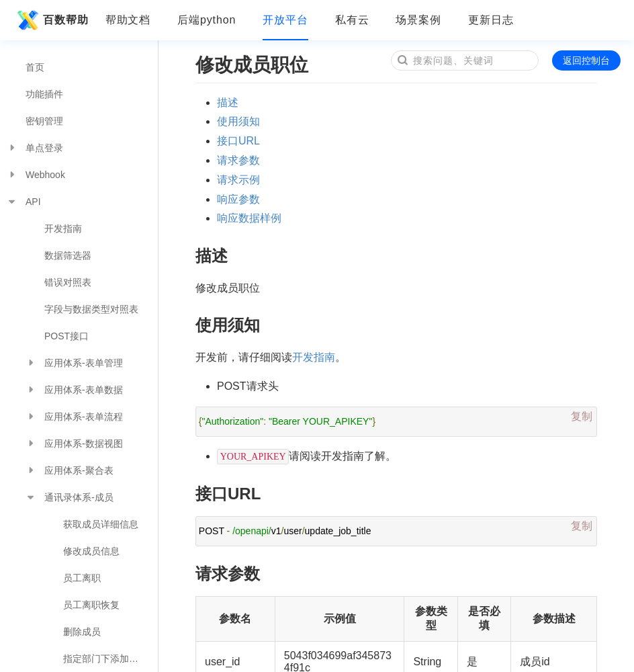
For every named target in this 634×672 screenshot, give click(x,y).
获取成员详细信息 (101, 524)
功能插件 (44, 94)
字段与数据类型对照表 (91, 309)
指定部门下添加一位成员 (110, 659)
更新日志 (491, 20)
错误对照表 (68, 282)
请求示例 (238, 180)
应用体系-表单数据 (74, 390)
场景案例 (418, 20)
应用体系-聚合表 (70, 470)
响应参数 (238, 199)
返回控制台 (586, 60)
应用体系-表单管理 (74, 363)
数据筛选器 (68, 255)
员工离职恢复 (91, 605)
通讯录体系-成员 (70, 497)
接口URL (238, 141)
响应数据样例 (249, 218)
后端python (207, 20)
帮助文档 (128, 20)
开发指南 (63, 228)
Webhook (36, 175)
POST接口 (66, 336)
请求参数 (238, 160)
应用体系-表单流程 (74, 417)
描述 (228, 102)
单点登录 (35, 148)
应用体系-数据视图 (74, 444)
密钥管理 (44, 121)
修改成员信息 (91, 551)
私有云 (352, 20)
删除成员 (82, 632)
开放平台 (285, 20)
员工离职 (82, 578)
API (24, 202)
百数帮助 (51, 20)
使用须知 (238, 121)
